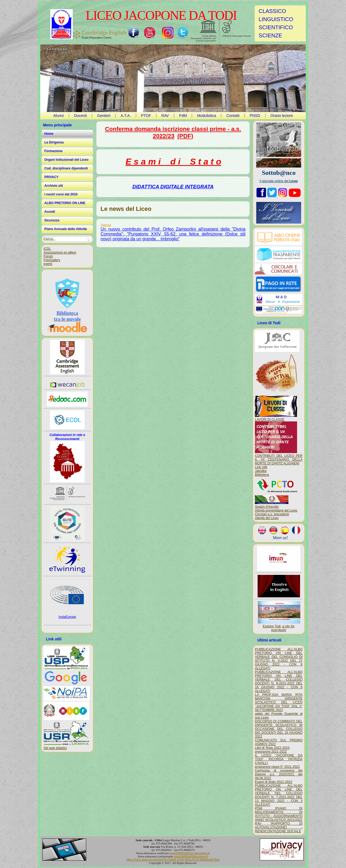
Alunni (59, 116)
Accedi (50, 212)
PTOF (146, 116)
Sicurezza (52, 220)
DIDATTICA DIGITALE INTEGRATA (173, 187)
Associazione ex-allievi (60, 253)
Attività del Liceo (267, 518)
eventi (48, 264)
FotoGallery (52, 260)
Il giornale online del (279, 181)
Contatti (233, 116)
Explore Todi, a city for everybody (279, 628)
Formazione (53, 151)
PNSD (255, 116)
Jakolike (261, 471)
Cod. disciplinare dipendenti (66, 168)
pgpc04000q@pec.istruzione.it (189, 853)
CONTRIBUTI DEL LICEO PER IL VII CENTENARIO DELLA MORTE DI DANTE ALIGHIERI (279, 458)
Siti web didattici (55, 748)
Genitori (104, 116)
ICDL (47, 249)
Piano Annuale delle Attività (66, 229)
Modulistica (207, 116)
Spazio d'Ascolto (267, 507)
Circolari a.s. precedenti (272, 514)
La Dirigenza (54, 142)
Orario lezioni (282, 116)
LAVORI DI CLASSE (276, 418)
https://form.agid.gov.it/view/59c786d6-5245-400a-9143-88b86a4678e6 (173, 860)
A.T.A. (126, 116)
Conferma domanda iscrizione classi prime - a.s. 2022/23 (173, 132)
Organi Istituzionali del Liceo (66, 160)
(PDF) (185, 136)
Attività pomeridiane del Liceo (276, 510)
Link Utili (261, 467)
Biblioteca (262, 475)
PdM (183, 116)
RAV (165, 116)
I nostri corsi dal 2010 (61, 194)
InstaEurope (67, 617)
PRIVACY (51, 177)
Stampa (106, 225)
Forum (48, 256)
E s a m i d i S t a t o (174, 162)
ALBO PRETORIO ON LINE (65, 203)
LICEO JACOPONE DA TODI (161, 15)
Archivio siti (54, 186)
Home (49, 134)
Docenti (80, 116)
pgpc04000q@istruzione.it (191, 856)
